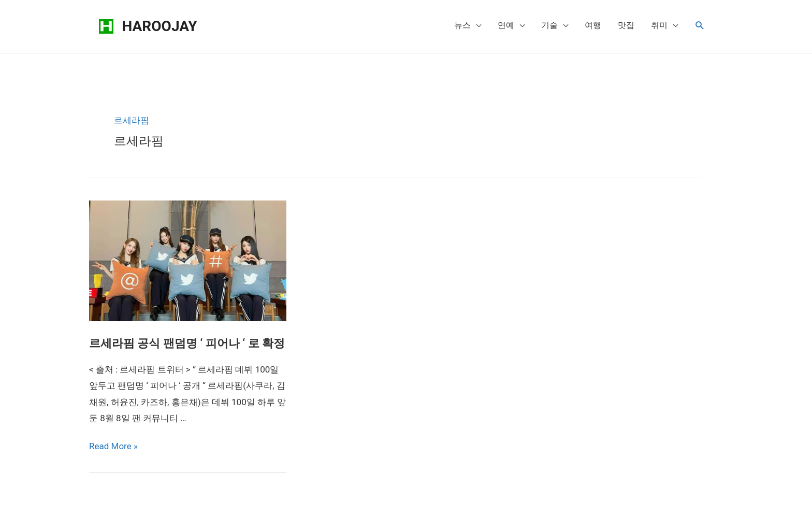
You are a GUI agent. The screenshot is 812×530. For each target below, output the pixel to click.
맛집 (626, 25)
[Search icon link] (700, 26)
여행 (593, 25)
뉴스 (462, 25)
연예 (506, 25)
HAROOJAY (160, 26)
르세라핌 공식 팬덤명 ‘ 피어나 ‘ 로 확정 (187, 343)
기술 (549, 25)
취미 (659, 25)
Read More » (113, 446)
